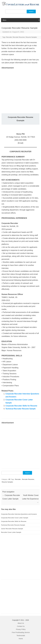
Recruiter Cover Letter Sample (11, 532)
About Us (21, 623)
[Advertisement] (20, 90)
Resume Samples (31, 37)
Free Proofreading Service (21, 632)
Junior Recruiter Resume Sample (12, 529)
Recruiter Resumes (19, 37)
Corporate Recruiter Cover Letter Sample (15, 518)
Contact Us (21, 626)
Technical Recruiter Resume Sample (20, 409)
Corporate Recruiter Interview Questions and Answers (19, 514)
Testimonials (21, 636)
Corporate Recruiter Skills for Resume (21, 406)
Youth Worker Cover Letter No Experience (30, 499)
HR (9, 479)
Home (21, 639)
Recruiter (9, 37)
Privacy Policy (21, 629)
